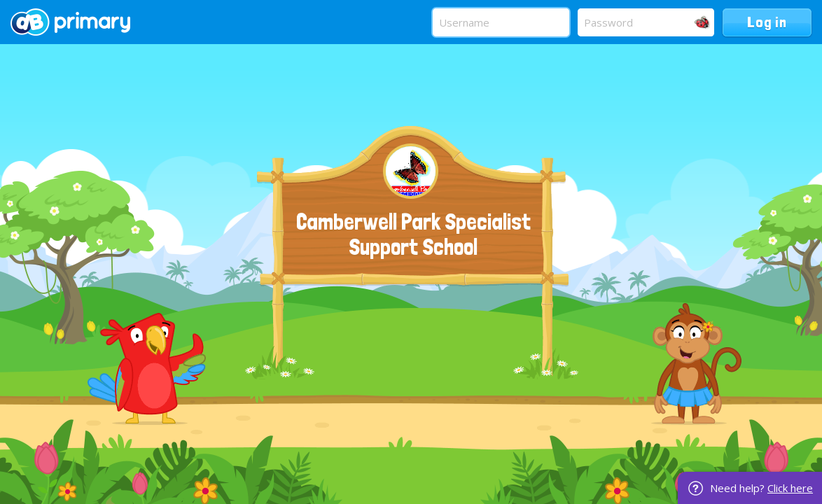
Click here (790, 488)
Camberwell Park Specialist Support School (413, 234)
